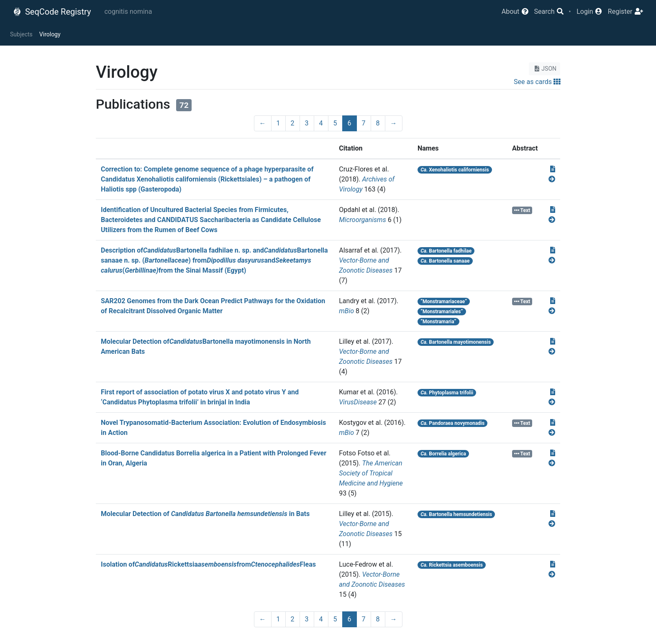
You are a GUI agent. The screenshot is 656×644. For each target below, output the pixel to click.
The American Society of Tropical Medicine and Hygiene (371, 473)
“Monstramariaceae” (444, 302)
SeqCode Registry (52, 12)
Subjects (21, 34)
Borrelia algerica (443, 454)
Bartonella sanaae (445, 261)
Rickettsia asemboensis (452, 565)
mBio (346, 311)
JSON (545, 69)
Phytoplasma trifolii (447, 393)
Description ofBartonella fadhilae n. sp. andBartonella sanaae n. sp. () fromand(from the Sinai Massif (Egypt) (214, 260)
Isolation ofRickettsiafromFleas (208, 564)
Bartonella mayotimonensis (456, 342)
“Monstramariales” (442, 312)
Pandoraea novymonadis (452, 423)
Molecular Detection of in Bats (205, 514)
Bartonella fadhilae (446, 251)
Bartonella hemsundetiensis (456, 514)
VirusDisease (358, 402)
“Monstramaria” (438, 322)
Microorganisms (363, 220)
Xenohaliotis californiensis (455, 170)
